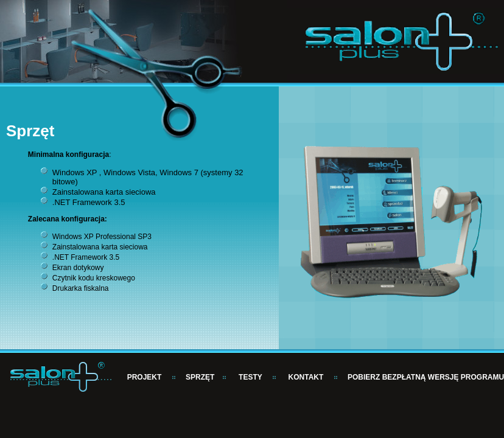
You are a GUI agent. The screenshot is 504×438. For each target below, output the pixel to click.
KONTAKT (306, 377)
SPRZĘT (200, 377)
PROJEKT (145, 377)
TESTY (250, 377)
